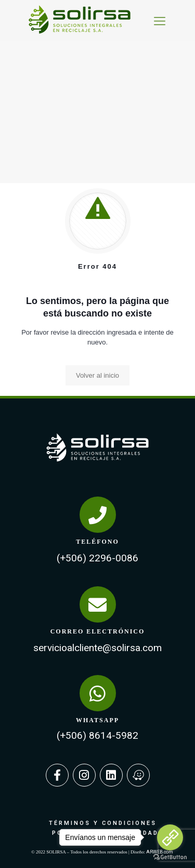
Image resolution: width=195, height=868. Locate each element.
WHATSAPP (97, 720)
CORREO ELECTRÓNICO (98, 631)
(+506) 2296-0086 (97, 558)
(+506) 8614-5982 (97, 735)
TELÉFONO (97, 542)
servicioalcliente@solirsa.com (97, 648)
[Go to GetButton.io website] (170, 857)
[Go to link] (170, 837)
